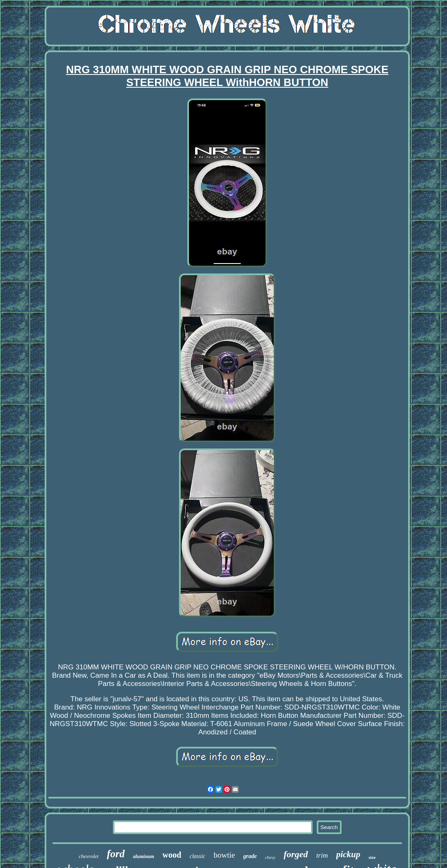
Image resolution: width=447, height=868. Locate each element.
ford (116, 854)
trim (322, 855)
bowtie (225, 855)
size (372, 857)
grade (250, 856)
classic (197, 856)
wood (172, 855)
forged (296, 854)
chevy (270, 857)
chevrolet (89, 856)
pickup (348, 854)
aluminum (144, 856)
